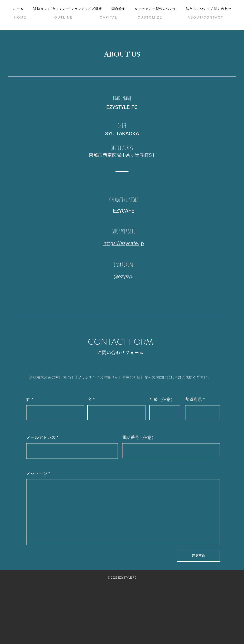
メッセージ (37, 473)
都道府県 (194, 399)
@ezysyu (124, 276)
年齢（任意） (162, 399)
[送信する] (198, 556)
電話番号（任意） (139, 437)
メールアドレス (41, 437)
